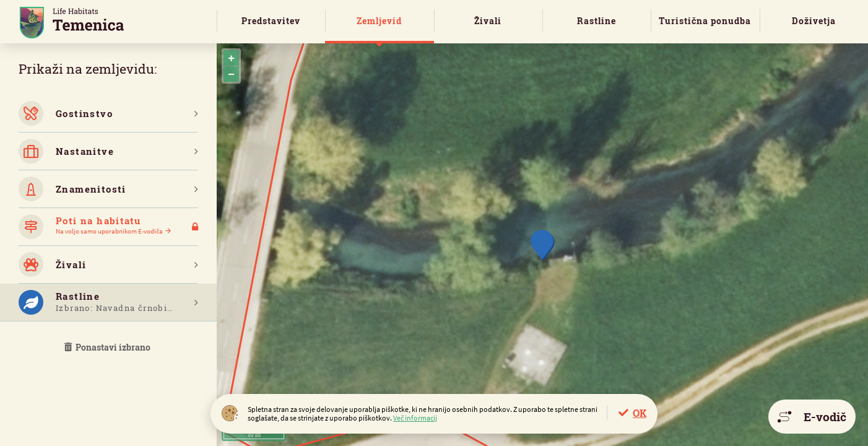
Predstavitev (271, 21)
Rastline (597, 21)
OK (640, 413)
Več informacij (415, 418)
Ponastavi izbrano (108, 347)
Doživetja (814, 21)
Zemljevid (379, 21)
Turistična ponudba (705, 21)
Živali (488, 21)
